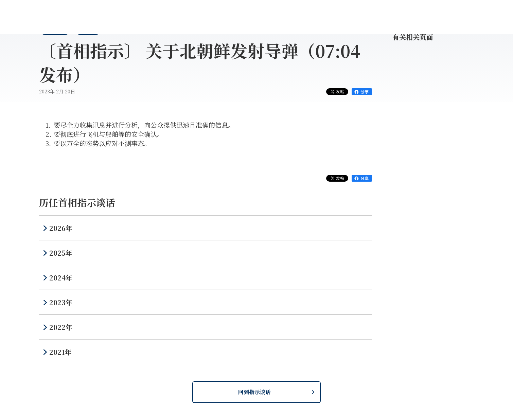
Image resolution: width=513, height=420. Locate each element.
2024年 (61, 278)
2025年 (61, 253)
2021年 (60, 352)
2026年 (61, 228)
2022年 (61, 327)
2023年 (61, 302)
